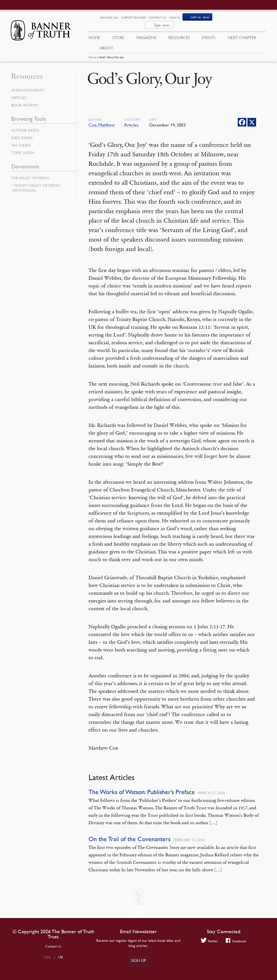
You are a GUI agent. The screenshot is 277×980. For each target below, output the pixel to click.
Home (92, 51)
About (106, 41)
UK (61, 957)
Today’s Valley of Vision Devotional (36, 182)
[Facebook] (242, 116)
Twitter (209, 941)
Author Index (25, 124)
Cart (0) (232, 18)
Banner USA (142, 18)
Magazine (146, 31)
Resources (179, 31)
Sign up (138, 960)
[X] (252, 116)
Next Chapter (242, 31)
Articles (131, 119)
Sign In (207, 18)
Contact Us (190, 18)
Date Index (22, 132)
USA (47, 957)
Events (209, 31)
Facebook (236, 941)
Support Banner (165, 18)
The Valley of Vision (30, 172)
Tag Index (21, 139)
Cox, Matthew (102, 119)
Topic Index (23, 147)
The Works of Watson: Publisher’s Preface (142, 786)
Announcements (28, 84)
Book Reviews (25, 99)
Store (118, 31)
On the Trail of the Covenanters (129, 833)
